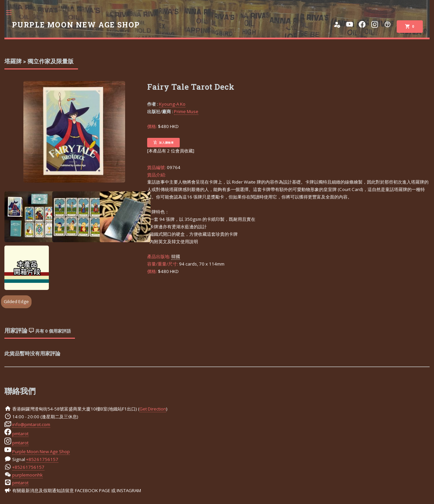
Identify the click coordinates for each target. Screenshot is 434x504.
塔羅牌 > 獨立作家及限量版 (39, 61)
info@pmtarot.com (31, 424)
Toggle (12, 13)
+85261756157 (42, 459)
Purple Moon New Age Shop (41, 451)
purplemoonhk (27, 475)
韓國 (176, 256)
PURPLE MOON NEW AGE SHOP (76, 25)
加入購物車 (163, 143)
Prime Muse (186, 111)
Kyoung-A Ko (172, 104)
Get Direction (153, 409)
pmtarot (20, 434)
